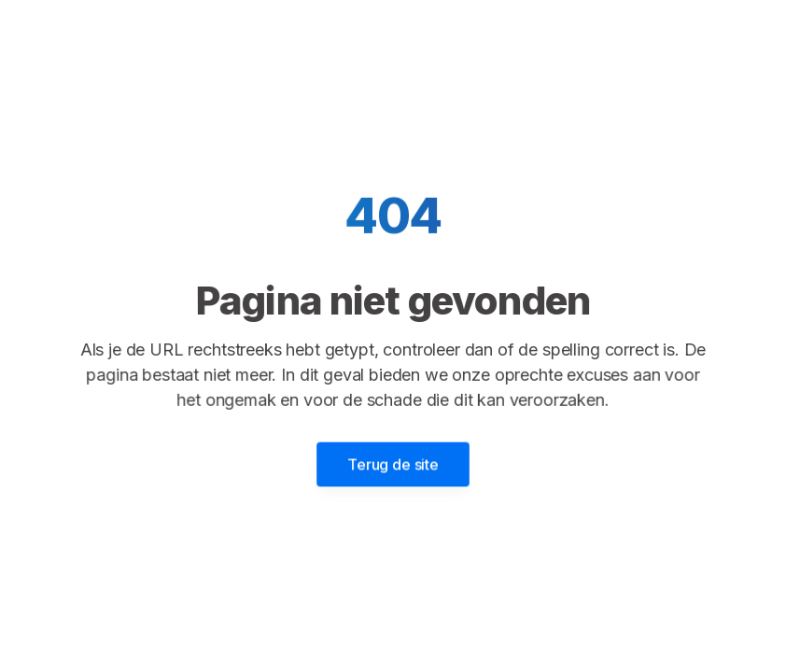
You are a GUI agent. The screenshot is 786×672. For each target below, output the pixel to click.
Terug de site (393, 463)
